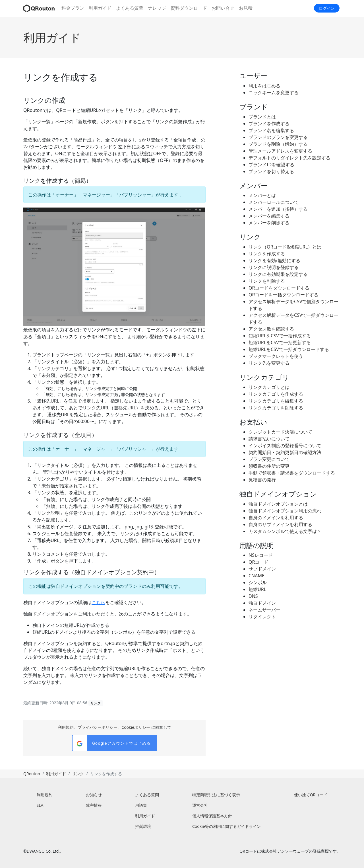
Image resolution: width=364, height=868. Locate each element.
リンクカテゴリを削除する (276, 408)
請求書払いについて (269, 439)
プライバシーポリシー (98, 727)
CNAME (257, 576)
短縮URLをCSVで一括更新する (280, 342)
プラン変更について (269, 459)
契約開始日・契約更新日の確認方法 (285, 452)
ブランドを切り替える (271, 171)
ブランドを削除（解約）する (278, 144)
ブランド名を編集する (271, 130)
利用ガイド (100, 8)
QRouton (32, 774)
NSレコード (261, 555)
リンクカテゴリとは (269, 387)
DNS (253, 596)
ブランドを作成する (269, 124)
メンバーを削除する (269, 223)
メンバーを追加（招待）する (278, 209)
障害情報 (94, 805)
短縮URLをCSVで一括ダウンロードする (289, 349)
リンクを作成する (267, 254)
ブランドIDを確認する (271, 165)
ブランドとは (262, 117)
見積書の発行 (262, 480)
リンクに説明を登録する (274, 267)
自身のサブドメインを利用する (280, 524)
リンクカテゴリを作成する (276, 394)
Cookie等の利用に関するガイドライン (227, 826)
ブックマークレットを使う (276, 356)
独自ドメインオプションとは (278, 504)
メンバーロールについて (274, 202)
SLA (40, 805)
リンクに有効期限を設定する (278, 274)
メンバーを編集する (269, 216)
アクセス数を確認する (271, 329)
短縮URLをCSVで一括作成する (280, 336)
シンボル (258, 582)
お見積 (246, 8)
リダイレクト (262, 617)
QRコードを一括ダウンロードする (284, 295)
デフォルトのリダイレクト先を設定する (289, 158)
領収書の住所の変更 (269, 466)
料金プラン (73, 8)
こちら (98, 602)
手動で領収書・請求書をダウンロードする (292, 473)
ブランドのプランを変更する (278, 137)
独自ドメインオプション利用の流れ (285, 511)
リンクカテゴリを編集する (276, 401)
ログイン (327, 8)
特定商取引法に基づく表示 (216, 795)
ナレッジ (157, 8)
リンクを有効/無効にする (274, 260)
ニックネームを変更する (274, 93)
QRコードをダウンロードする (279, 288)
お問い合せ (223, 8)
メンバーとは (262, 195)
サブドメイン (262, 569)
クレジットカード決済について (280, 432)
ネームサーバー (264, 610)
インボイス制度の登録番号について (285, 446)
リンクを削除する (267, 281)
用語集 (141, 805)
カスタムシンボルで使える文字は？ (285, 531)
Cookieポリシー (136, 727)
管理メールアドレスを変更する (280, 151)
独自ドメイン (262, 603)
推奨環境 (143, 826)
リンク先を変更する (269, 363)
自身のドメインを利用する (276, 518)
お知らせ (94, 795)
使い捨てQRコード (311, 795)
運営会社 (200, 805)
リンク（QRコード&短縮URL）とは (285, 247)
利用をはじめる (264, 86)
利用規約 (66, 727)
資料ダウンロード (189, 8)
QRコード (258, 562)
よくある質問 (130, 8)
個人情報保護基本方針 (212, 816)
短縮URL (257, 589)
